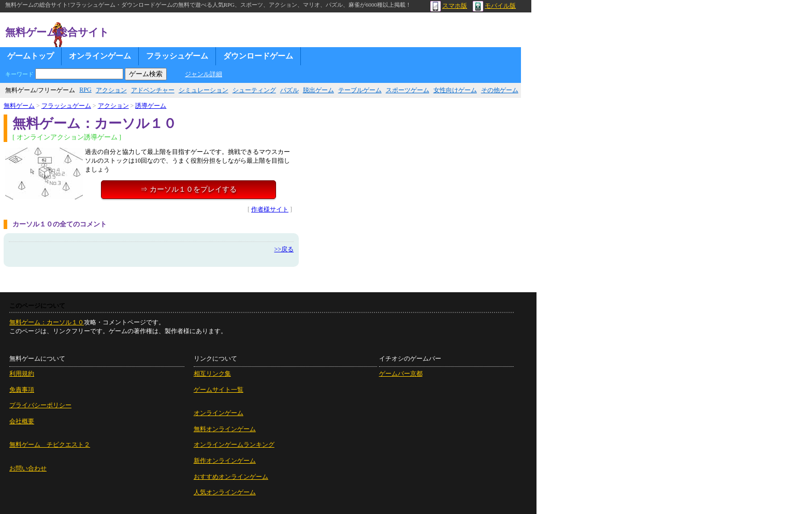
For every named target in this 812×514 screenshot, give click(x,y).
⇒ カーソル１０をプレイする (189, 189)
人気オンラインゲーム (225, 492)
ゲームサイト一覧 (219, 390)
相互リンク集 (212, 374)
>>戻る (284, 249)
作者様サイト (270, 209)
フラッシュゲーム (177, 56)
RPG (85, 90)
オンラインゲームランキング (234, 445)
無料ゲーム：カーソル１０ (47, 322)
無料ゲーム (19, 106)
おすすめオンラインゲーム (231, 477)
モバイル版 (494, 6)
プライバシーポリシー (40, 405)
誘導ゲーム (151, 106)
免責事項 (22, 390)
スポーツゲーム (408, 90)
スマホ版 (449, 6)
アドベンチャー (153, 90)
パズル (289, 90)
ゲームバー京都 (401, 374)
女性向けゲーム (455, 90)
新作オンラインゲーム (225, 461)
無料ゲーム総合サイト (57, 32)
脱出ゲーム (318, 90)
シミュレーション (204, 90)
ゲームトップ (31, 56)
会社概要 (22, 421)
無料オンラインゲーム (225, 429)
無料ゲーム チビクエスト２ (50, 445)
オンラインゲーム (100, 56)
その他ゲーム (500, 90)
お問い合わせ (28, 468)
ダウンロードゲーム (258, 56)
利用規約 (22, 374)
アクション (111, 90)
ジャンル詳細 (204, 74)
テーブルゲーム (360, 90)
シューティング (254, 90)
